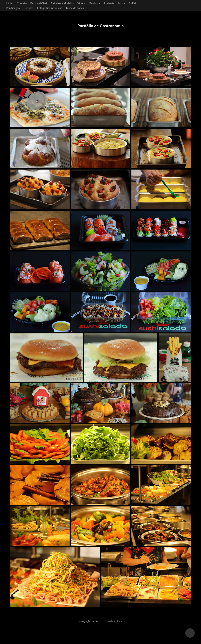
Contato (22, 3)
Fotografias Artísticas (50, 8)
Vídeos (81, 3)
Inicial (10, 3)
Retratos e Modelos (62, 3)
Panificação (13, 8)
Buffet (132, 3)
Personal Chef (39, 3)
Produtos (95, 3)
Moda (122, 3)
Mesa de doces (75, 8)
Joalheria (109, 3)
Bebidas (29, 8)
